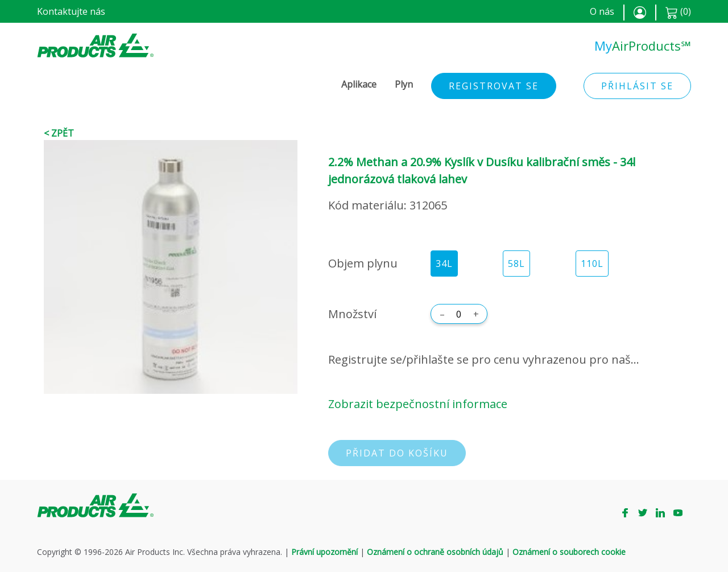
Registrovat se (494, 86)
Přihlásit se (637, 86)
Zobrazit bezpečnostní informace (418, 404)
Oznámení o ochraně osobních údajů (435, 552)
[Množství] (459, 314)
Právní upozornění (324, 552)
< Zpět (59, 133)
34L (444, 264)
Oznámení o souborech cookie (569, 552)
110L (592, 264)
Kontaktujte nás (71, 11)
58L (516, 264)
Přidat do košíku (397, 453)
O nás (602, 11)
